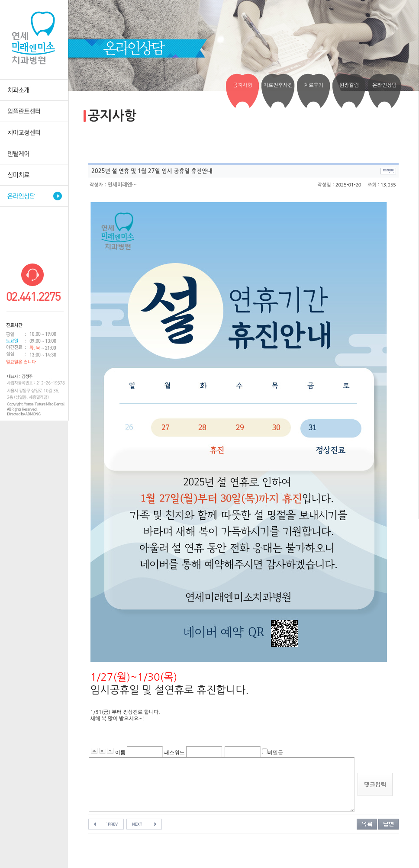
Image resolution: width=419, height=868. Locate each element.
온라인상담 (34, 196)
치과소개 (34, 90)
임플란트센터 (34, 111)
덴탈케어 (34, 153)
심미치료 (34, 175)
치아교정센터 (34, 132)
